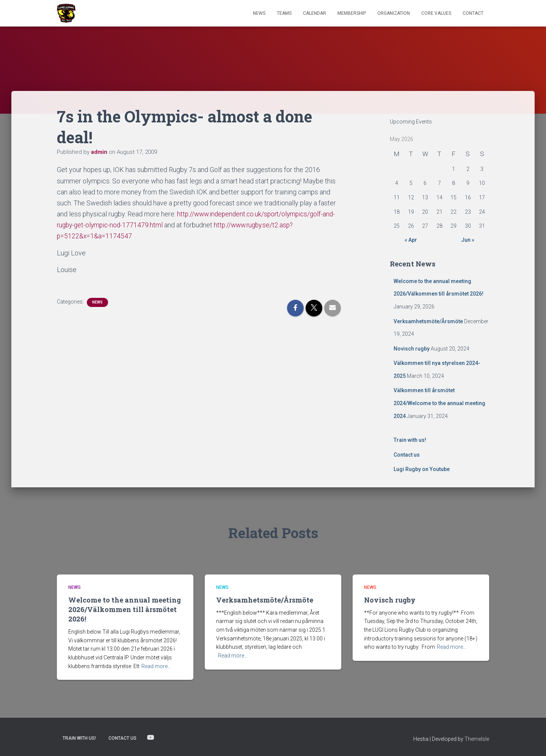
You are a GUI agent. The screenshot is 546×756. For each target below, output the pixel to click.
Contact (473, 13)
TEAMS (284, 13)
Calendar (315, 13)
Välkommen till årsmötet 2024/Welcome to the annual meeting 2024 (439, 403)
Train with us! (410, 440)
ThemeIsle (477, 739)
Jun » (468, 240)
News (259, 13)
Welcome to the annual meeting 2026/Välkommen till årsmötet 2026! (125, 609)
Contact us (407, 455)
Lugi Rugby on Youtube (422, 469)
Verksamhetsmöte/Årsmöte (428, 321)
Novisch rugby (412, 349)
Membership (352, 13)
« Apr (411, 240)
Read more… (156, 666)
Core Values (436, 13)
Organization (394, 13)
